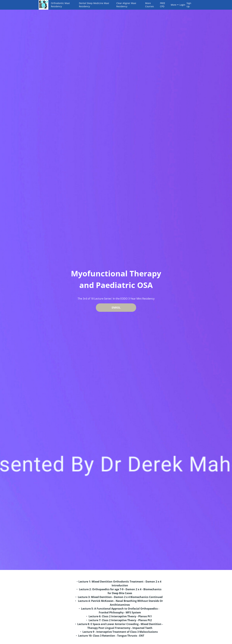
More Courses (150, 5)
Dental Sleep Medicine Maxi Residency (94, 5)
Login (182, 5)
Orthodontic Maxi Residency (60, 5)
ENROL (116, 308)
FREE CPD (163, 5)
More (175, 5)
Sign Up (189, 5)
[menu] (121, 5)
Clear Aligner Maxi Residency (126, 5)
